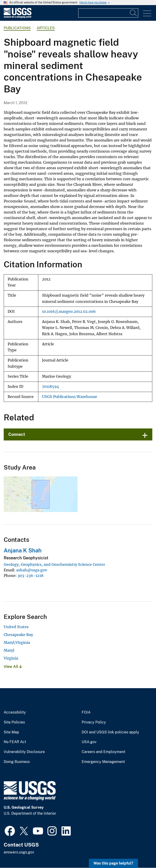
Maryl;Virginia (17, 642)
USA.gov (89, 742)
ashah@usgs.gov (32, 570)
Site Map (11, 732)
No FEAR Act (15, 742)
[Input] (108, 13)
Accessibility (15, 712)
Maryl (9, 650)
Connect (17, 434)
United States (16, 627)
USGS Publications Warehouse (70, 397)
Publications (17, 28)
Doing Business (17, 762)
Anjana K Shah (23, 550)
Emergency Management (103, 762)
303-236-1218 (30, 576)
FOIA (86, 712)
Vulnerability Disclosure (24, 752)
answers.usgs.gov (19, 852)
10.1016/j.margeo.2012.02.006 (69, 312)
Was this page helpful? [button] (113, 863)
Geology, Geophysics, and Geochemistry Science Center (54, 564)
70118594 (51, 387)
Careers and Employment (103, 752)
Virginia (11, 658)
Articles (46, 28)
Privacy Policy (94, 722)
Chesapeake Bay (18, 635)
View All (13, 667)
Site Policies (14, 722)
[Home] (18, 17)
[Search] (134, 13)
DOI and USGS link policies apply (110, 732)
